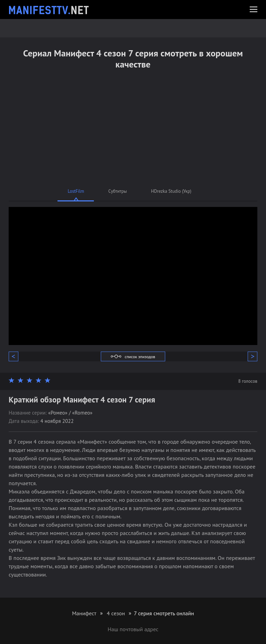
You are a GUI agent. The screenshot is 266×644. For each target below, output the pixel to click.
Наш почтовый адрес (133, 629)
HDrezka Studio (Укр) (171, 191)
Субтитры (118, 191)
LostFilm (76, 191)
